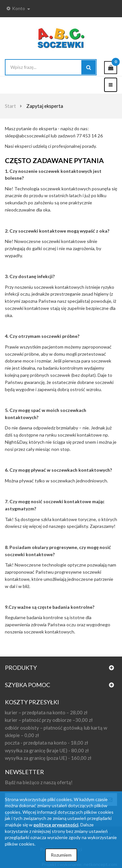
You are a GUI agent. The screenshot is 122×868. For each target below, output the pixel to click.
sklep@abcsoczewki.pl (27, 136)
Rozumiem (61, 855)
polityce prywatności (56, 825)
